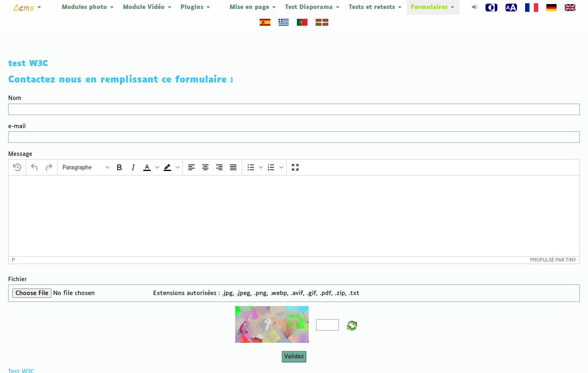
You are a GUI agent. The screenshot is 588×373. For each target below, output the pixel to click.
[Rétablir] (49, 152)
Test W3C (21, 333)
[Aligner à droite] (219, 152)
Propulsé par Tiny (553, 221)
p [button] (13, 221)
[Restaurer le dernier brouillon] (17, 152)
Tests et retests (376, 7)
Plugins (196, 7)
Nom (15, 83)
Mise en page (253, 7)
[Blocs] (86, 152)
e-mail (17, 111)
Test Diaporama (313, 7)
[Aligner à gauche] (192, 152)
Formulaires (433, 7)
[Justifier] (233, 152)
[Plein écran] (295, 152)
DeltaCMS (457, 358)
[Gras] (119, 152)
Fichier (18, 241)
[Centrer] (205, 152)
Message (20, 139)
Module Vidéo (148, 7)
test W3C (28, 48)
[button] (150, 152)
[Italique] (133, 152)
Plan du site (513, 358)
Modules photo (88, 7)
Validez (294, 318)
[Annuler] (35, 152)
